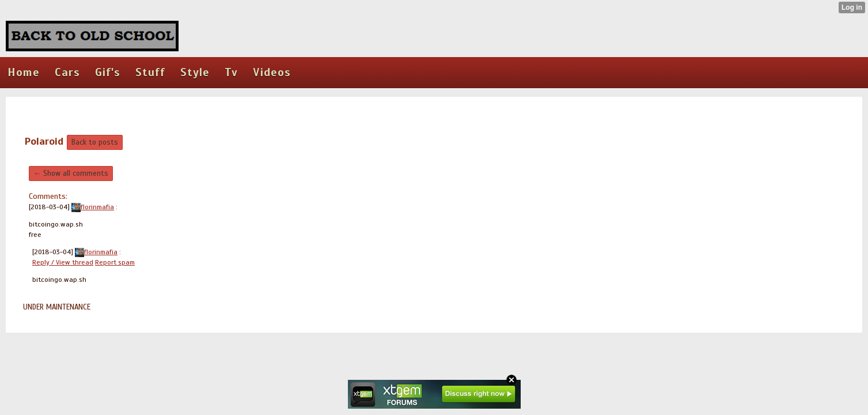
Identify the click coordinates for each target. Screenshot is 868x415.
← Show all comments (71, 173)
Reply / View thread (63, 262)
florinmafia (93, 207)
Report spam (115, 262)
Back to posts (95, 142)
